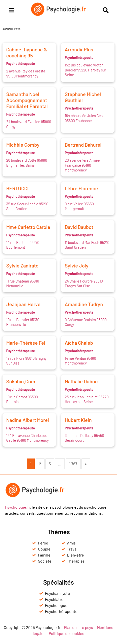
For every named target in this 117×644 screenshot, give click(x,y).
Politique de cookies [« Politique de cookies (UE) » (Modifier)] (66, 633)
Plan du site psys (78, 627)
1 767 (73, 464)
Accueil (7, 29)
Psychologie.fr (17, 507)
